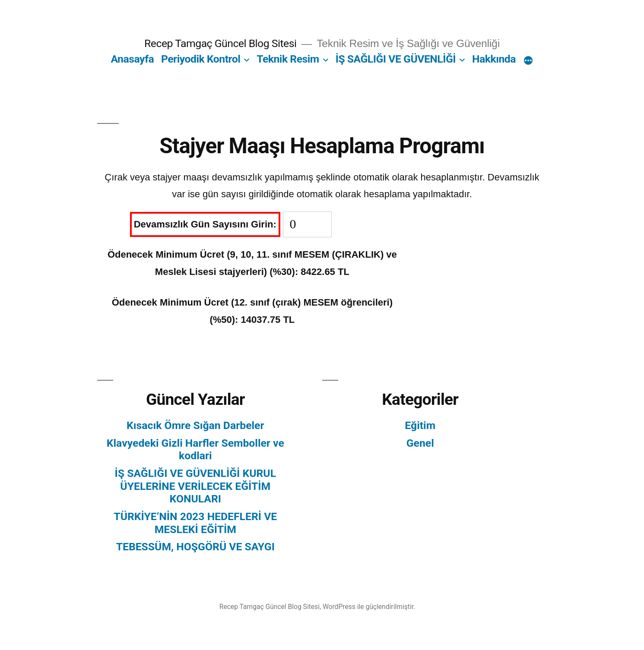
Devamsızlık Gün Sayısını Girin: (205, 224)
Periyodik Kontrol (201, 59)
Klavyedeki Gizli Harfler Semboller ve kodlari (195, 450)
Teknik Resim (288, 59)
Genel (420, 443)
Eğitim (420, 425)
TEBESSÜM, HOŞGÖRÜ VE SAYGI (195, 547)
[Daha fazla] (528, 61)
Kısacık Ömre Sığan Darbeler (195, 425)
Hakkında (494, 59)
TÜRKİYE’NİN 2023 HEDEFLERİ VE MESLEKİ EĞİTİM (195, 523)
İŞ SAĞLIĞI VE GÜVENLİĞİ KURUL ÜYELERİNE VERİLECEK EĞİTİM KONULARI (196, 486)
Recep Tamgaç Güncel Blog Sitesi (220, 43)
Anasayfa (132, 59)
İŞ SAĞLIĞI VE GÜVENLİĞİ (396, 59)
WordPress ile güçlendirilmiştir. (369, 607)
